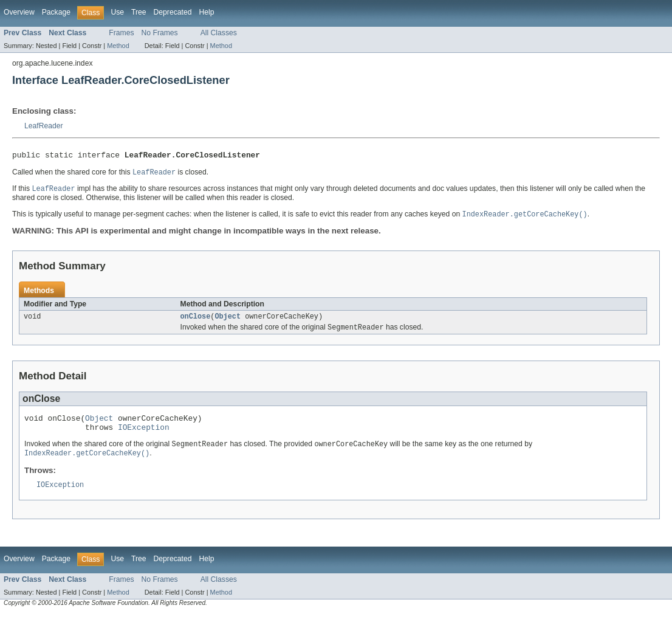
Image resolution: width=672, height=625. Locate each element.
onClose (196, 321)
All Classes (219, 33)
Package (56, 12)
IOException (144, 436)
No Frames (160, 33)
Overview (19, 12)
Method (118, 46)
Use (117, 12)
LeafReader (44, 126)
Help (206, 12)
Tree (139, 12)
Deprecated (173, 12)
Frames (121, 33)
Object (228, 321)
